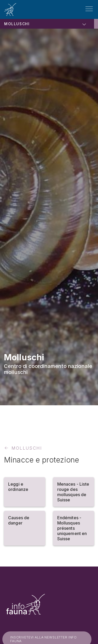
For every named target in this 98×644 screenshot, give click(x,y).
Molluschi (17, 24)
